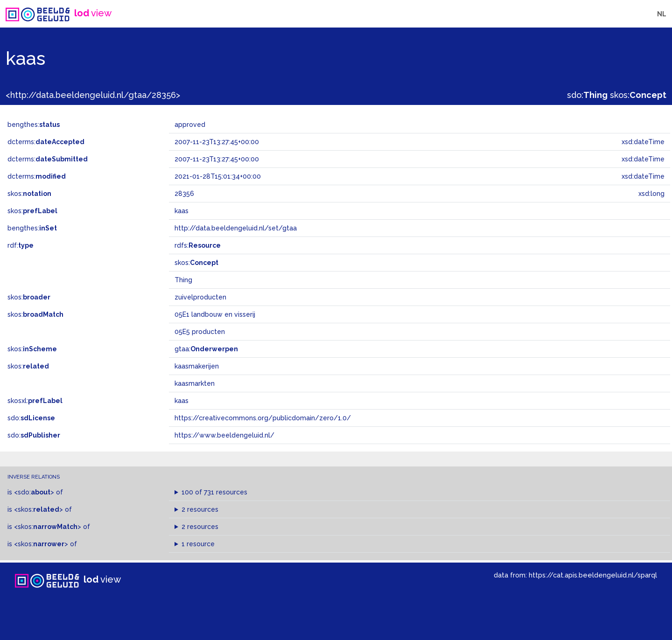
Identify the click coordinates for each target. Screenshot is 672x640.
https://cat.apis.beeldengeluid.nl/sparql (593, 575)
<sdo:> (34, 492)
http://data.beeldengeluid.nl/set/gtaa (236, 228)
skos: (638, 95)
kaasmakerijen (197, 366)
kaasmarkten (195, 383)
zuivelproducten (200, 297)
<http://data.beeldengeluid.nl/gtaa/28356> (93, 95)
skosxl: (35, 401)
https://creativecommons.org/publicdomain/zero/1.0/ (263, 418)
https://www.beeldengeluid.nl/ (224, 435)
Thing (183, 280)
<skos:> (38, 509)
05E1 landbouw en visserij (215, 314)
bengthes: (34, 125)
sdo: (587, 95)
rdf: (21, 245)
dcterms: (46, 142)
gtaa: (206, 349)
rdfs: (198, 245)
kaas (182, 401)
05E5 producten (200, 332)
